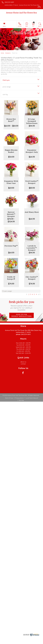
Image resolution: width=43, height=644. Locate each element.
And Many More (32, 212)
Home (2, 53)
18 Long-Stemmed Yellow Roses (32, 121)
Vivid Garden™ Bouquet (32, 182)
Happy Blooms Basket (11, 151)
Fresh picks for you (21, 306)
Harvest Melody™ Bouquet (11, 214)
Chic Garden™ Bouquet (32, 278)
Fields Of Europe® (11, 278)
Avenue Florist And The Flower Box (21, 13)
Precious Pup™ (11, 246)
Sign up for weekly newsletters (21, 315)
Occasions (8, 53)
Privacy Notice (19, 398)
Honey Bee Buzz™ (11, 120)
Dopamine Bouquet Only (32, 151)
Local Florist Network (32, 398)
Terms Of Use (9, 398)
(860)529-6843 (9, 2)
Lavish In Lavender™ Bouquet (32, 248)
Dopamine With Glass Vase (11, 182)
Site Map (21, 400)
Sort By (5, 94)
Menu (4, 26)
